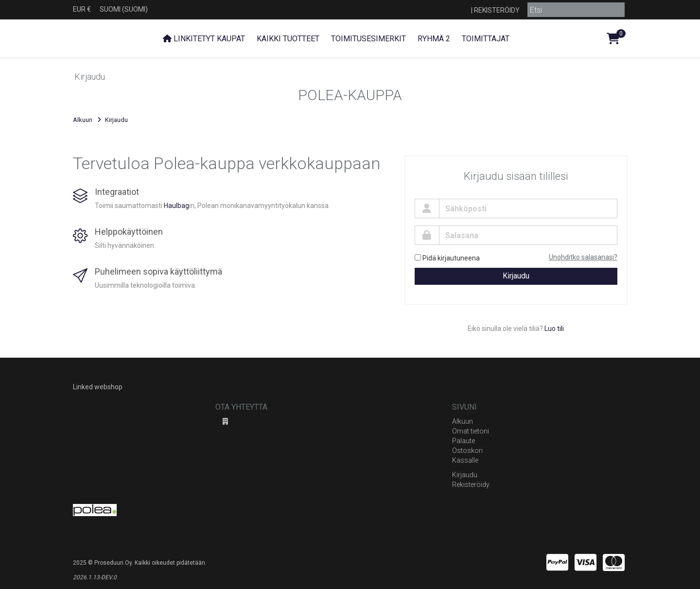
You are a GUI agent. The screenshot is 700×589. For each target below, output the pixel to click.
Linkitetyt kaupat (204, 39)
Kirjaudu (516, 276)
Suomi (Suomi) (124, 9)
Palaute (464, 441)
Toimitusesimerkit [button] (368, 39)
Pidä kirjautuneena (447, 258)
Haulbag (176, 206)
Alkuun (83, 120)
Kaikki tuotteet (288, 39)
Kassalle (465, 460)
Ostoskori (467, 450)
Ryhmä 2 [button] (434, 39)
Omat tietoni (471, 431)
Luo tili (554, 329)
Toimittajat (486, 39)
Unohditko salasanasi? (583, 257)
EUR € (82, 9)
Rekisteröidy (497, 10)
